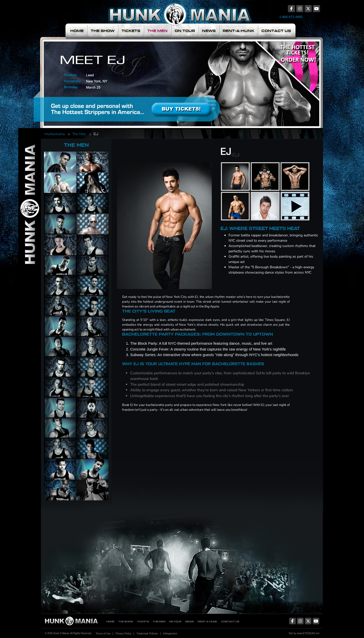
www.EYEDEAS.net (308, 633)
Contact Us (276, 31)
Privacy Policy (123, 634)
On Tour (185, 31)
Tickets (131, 31)
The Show (103, 31)
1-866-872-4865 (291, 17)
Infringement (170, 634)
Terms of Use (103, 634)
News (209, 31)
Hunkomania (55, 134)
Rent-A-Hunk (238, 31)
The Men (157, 31)
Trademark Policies (147, 634)
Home (77, 31)
